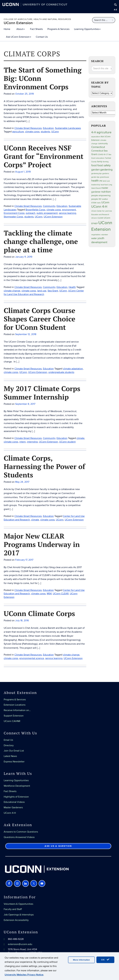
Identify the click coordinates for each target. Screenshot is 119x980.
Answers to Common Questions (21, 832)
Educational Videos (14, 802)
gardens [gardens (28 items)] (106, 174)
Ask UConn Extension (19, 37)
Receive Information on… (17, 710)
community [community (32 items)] (103, 144)
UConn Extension (18, 23)
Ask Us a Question (58, 846)
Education (62, 287)
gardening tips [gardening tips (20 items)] (96, 174)
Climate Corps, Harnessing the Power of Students (44, 466)
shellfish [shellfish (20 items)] (105, 199)
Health (72, 287)
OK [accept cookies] (105, 960)
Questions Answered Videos (19, 837)
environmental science (32, 658)
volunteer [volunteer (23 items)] (105, 235)
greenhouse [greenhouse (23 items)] (105, 177)
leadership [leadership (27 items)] (96, 185)
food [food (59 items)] (94, 166)
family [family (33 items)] (100, 162)
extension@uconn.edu (20, 944)
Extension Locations (15, 705)
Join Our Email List (14, 751)
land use (42, 291)
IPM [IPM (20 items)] (101, 181)
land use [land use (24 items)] (106, 181)
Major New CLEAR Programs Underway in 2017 (42, 544)
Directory (9, 745)
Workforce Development (17, 786)
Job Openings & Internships (19, 915)
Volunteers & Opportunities (18, 904)
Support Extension (14, 716)
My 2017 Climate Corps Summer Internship (42, 393)
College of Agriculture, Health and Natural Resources (37, 19)
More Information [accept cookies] (81, 960)
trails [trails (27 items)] (99, 203)
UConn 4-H (10, 813)
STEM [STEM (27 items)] (94, 203)
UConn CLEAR (61, 594)
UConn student (67, 442)
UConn (63, 291)
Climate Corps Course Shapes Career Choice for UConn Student (40, 319)
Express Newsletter (14, 762)
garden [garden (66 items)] (95, 170)
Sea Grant (53, 291)
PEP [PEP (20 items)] (100, 199)
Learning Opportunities (87, 29)
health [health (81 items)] (95, 181)
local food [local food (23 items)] (104, 185)
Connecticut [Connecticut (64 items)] (98, 147)
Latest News (10, 756)
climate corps (29, 291)
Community (49, 287)
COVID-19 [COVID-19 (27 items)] (101, 155)
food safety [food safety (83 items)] (104, 165)
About (21, 29)
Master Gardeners (13, 807)
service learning (54, 658)
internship (32, 442)
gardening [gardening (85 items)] (106, 170)
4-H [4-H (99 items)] (94, 132)
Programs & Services (58, 29)
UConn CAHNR (12, 721)
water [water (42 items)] (94, 238)
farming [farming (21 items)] (106, 162)
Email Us (8, 740)
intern (23, 442)
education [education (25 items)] (100, 158)
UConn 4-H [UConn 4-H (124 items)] (99, 207)
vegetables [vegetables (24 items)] (96, 235)
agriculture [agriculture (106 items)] (104, 132)
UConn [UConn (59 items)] (105, 203)
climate (80, 438)
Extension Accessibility (16, 920)
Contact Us (42, 37)
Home (7, 29)
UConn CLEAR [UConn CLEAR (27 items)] (97, 218)
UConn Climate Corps (39, 613)
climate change (12, 291)
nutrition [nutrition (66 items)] (106, 192)
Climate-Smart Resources (28, 287)
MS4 (49, 594)
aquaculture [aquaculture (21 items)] (96, 137)
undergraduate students (61, 372)
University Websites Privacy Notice (24, 975)
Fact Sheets (36, 29)
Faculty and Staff (13, 909)
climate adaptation (73, 369)
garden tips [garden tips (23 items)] (95, 177)
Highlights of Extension (16, 797)
